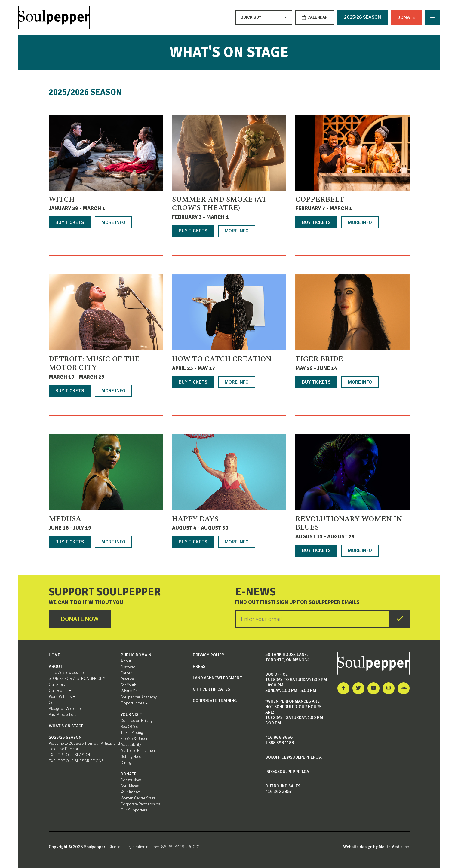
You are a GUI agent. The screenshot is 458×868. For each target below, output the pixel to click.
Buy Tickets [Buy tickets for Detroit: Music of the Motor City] (70, 391)
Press (199, 667)
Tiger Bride (319, 359)
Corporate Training (215, 701)
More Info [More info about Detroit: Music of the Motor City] (113, 391)
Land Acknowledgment (68, 673)
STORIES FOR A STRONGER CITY (77, 679)
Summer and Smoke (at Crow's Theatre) (219, 204)
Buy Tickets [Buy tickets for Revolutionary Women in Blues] (316, 550)
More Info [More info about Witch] (113, 222)
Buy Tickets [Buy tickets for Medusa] (70, 542)
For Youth (128, 685)
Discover (128, 667)
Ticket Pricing (132, 733)
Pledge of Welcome (65, 709)
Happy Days (195, 519)
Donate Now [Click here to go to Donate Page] (80, 619)
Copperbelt (320, 200)
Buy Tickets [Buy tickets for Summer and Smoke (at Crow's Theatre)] (193, 231)
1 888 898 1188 (280, 743)
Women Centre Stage (138, 798)
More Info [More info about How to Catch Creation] (237, 382)
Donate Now (131, 780)
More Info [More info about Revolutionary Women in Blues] (360, 550)
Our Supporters (134, 810)
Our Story (57, 685)
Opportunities (134, 703)
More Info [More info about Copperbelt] (360, 222)
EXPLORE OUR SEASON (69, 755)
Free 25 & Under (134, 739)
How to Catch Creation (222, 359)
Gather (126, 673)
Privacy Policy (209, 655)
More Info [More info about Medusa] (113, 542)
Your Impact (131, 792)
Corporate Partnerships (140, 804)
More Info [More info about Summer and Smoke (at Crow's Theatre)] (237, 231)
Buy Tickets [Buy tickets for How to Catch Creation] (193, 382)
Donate (406, 17)
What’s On (129, 691)
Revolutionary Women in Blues (349, 523)
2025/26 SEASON (363, 17)
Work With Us (62, 697)
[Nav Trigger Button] (432, 17)
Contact (55, 703)
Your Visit (131, 715)
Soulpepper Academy (139, 697)
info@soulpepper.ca (287, 772)
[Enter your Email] (313, 619)
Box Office (129, 727)
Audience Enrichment (138, 751)
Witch (62, 200)
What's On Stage (66, 726)
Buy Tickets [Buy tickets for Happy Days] (193, 542)
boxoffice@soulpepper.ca (294, 758)
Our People (60, 691)
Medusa (65, 519)
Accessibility (131, 745)
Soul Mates (130, 786)
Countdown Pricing (137, 721)
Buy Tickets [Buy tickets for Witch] (70, 222)
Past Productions (63, 715)
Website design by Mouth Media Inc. (376, 847)
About (56, 667)
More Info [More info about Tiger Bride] (360, 382)
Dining (126, 763)
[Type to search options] (251, 17)
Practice (127, 679)
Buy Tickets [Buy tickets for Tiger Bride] (316, 382)
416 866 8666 (279, 738)
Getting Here (131, 757)
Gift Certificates (211, 690)
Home (54, 655)
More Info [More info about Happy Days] (237, 542)
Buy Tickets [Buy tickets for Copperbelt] (316, 222)
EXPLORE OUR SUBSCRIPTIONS (76, 761)
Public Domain (136, 655)
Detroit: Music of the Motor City (94, 364)
